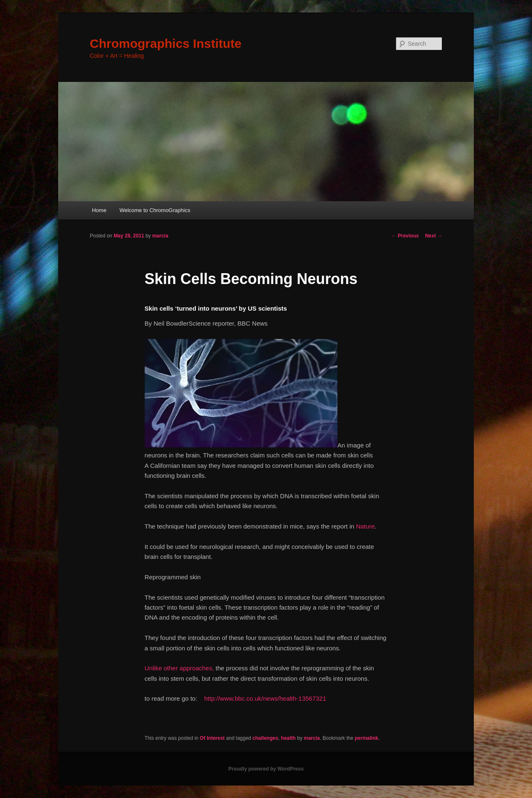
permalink (366, 738)
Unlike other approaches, (179, 668)
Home (99, 210)
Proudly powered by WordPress (266, 769)
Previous (405, 236)
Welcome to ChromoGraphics (155, 210)
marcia (160, 236)
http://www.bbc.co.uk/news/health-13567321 (265, 698)
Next (434, 236)
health (288, 738)
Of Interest (212, 738)
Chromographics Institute (166, 43)
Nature (365, 526)
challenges (265, 738)
